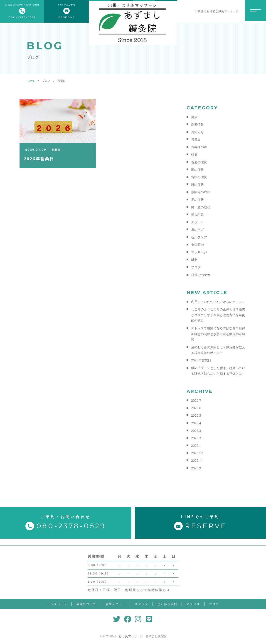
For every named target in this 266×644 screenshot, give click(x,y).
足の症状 (197, 200)
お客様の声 (199, 147)
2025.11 (197, 460)
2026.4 (196, 423)
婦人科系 (197, 215)
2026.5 (196, 415)
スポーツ (197, 222)
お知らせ (197, 132)
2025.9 (196, 468)
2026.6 (196, 408)
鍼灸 (194, 260)
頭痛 (194, 155)
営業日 (196, 139)
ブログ (196, 267)
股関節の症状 (201, 192)
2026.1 (196, 446)
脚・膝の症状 (201, 207)
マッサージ (199, 252)
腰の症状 (197, 184)
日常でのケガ (201, 275)
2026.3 (196, 431)
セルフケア (199, 237)
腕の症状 (197, 169)
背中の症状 (199, 177)
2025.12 (197, 453)
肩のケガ (197, 229)
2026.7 (196, 400)
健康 (194, 117)
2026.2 (196, 438)
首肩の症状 (199, 162)
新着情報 (197, 124)
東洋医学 (197, 245)
